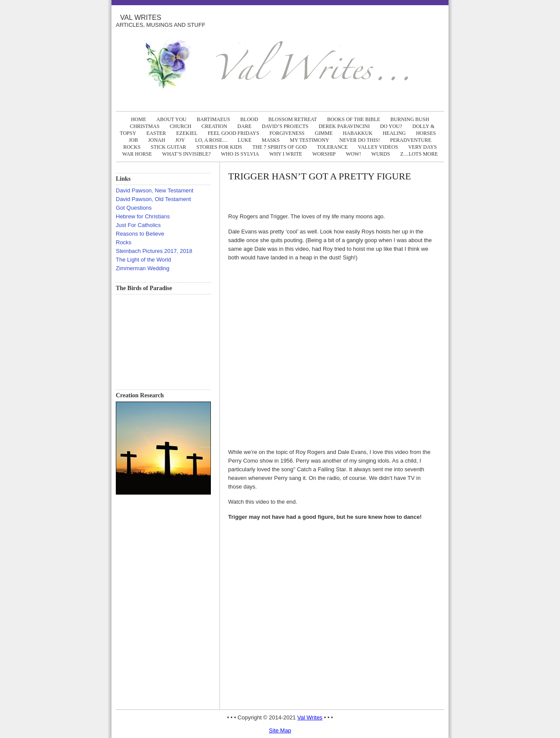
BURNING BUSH (410, 119)
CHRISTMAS (145, 126)
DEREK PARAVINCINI (344, 126)
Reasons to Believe (140, 234)
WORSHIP (324, 154)
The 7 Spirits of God (280, 147)
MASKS (271, 140)
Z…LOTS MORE (419, 154)
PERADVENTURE (411, 140)
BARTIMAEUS (213, 119)
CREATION (214, 126)
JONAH (157, 140)
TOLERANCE (332, 147)
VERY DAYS (423, 147)
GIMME (323, 133)
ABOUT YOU (172, 119)
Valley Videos (378, 147)
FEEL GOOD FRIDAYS (234, 133)
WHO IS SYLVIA (240, 154)
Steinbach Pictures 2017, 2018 (154, 251)
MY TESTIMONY (310, 140)
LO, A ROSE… (211, 140)
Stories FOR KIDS (219, 147)
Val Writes (141, 18)
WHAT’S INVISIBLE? (186, 154)
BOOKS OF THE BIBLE (354, 119)
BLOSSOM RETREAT (293, 119)
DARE (244, 126)
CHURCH (181, 126)
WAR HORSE (137, 154)
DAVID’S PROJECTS (285, 126)
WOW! (353, 154)
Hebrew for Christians (143, 216)
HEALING (394, 133)
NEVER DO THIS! (360, 140)
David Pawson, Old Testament (153, 199)
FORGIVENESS (287, 133)
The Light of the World (143, 260)
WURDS (380, 154)
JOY (180, 140)
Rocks (124, 242)
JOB (133, 140)
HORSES (426, 133)
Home (138, 119)
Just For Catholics (138, 225)
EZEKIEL (187, 133)
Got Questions (134, 208)
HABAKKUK (358, 133)
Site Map (280, 730)
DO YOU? (391, 126)
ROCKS (132, 147)
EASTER (156, 133)
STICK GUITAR (169, 147)
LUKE (245, 140)
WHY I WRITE (286, 154)
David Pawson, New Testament (155, 190)
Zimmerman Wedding (143, 268)
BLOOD (249, 119)
